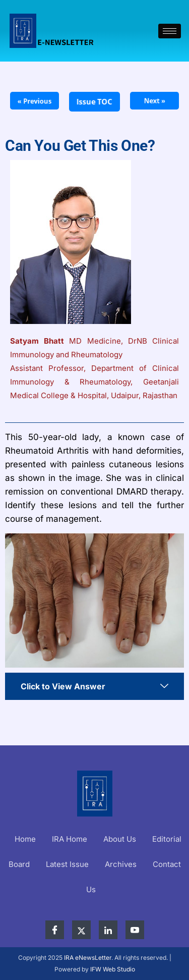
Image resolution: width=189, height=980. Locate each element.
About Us (120, 839)
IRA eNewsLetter (88, 958)
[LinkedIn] (108, 930)
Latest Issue (67, 864)
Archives (121, 864)
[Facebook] (55, 930)
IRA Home (70, 839)
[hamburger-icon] (170, 31)
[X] (81, 930)
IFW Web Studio (113, 969)
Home (25, 839)
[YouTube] (135, 930)
